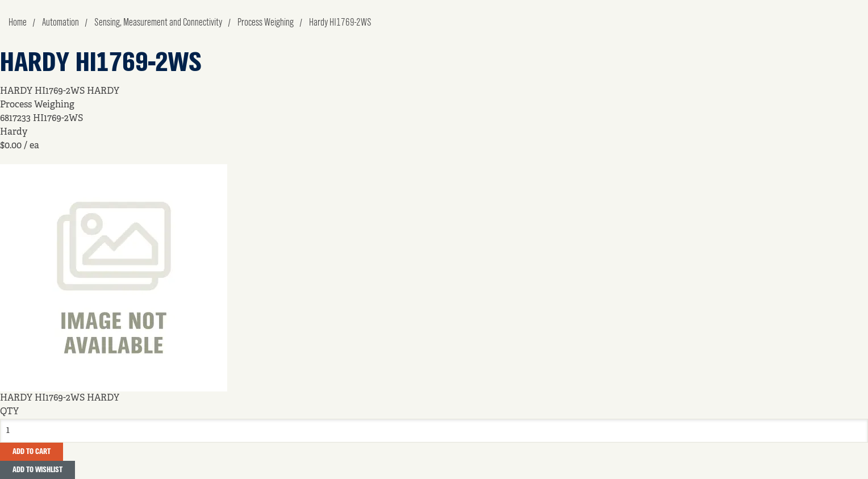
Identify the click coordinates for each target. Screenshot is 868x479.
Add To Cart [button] (32, 452)
